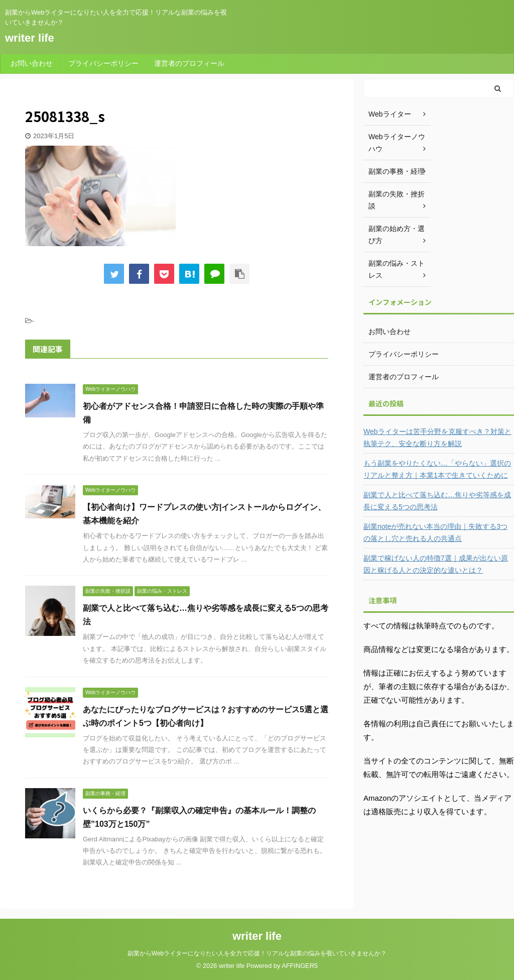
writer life (30, 38)
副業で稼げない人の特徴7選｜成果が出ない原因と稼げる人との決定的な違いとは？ (436, 564)
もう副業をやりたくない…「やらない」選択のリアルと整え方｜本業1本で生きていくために (437, 469)
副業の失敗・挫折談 (397, 200)
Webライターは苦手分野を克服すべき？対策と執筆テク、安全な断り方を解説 (437, 438)
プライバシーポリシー (103, 63)
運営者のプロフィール (189, 63)
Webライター (390, 114)
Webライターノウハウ (397, 143)
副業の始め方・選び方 (397, 235)
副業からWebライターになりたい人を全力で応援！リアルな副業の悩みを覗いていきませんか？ (257, 953)
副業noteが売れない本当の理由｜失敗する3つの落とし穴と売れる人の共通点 (435, 532)
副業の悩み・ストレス (397, 269)
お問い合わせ (32, 63)
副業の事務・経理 (397, 171)
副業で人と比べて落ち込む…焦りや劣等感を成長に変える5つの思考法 (437, 501)
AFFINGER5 (300, 966)
